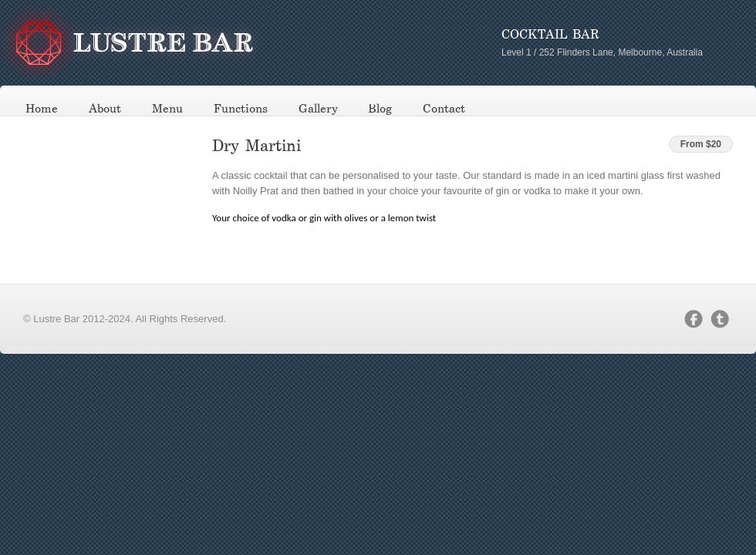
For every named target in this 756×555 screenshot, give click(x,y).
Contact (444, 109)
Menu (167, 109)
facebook (694, 319)
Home (42, 109)
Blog (380, 109)
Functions (241, 109)
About (105, 109)
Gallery (318, 109)
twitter (720, 319)
